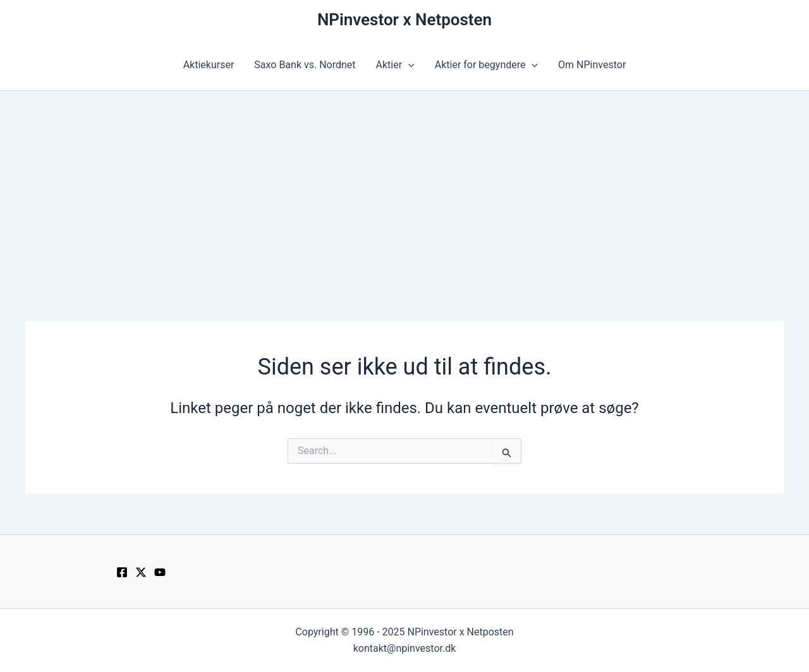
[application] (408, 65)
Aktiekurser (209, 65)
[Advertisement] (404, 186)
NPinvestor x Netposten (404, 20)
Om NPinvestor (592, 65)
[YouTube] (160, 572)
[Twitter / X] (141, 572)
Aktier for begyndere (486, 65)
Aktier (395, 65)
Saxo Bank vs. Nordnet (305, 65)
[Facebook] (122, 572)
